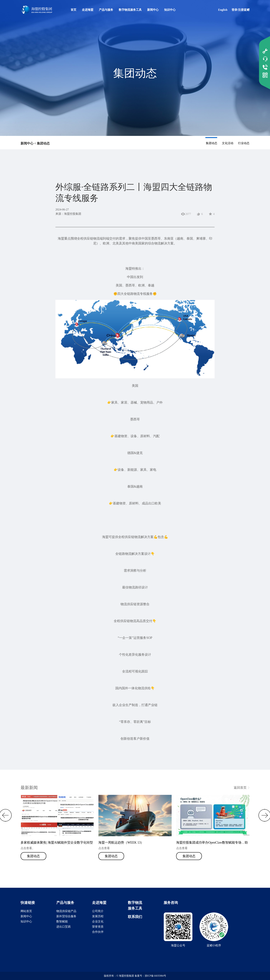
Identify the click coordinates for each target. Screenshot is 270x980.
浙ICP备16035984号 (155, 976)
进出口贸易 (63, 927)
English (223, 10)
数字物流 (135, 903)
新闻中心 (153, 10)
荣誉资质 (98, 927)
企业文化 (98, 921)
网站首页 (26, 911)
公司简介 (98, 911)
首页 (73, 10)
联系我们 (135, 917)
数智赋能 (62, 921)
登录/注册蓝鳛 (240, 10)
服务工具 (135, 908)
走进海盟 (88, 10)
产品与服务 (106, 10)
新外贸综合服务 (66, 916)
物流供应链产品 (66, 911)
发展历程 (98, 916)
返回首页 (240, 788)
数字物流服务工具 (130, 10)
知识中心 (170, 10)
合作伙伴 (98, 932)
